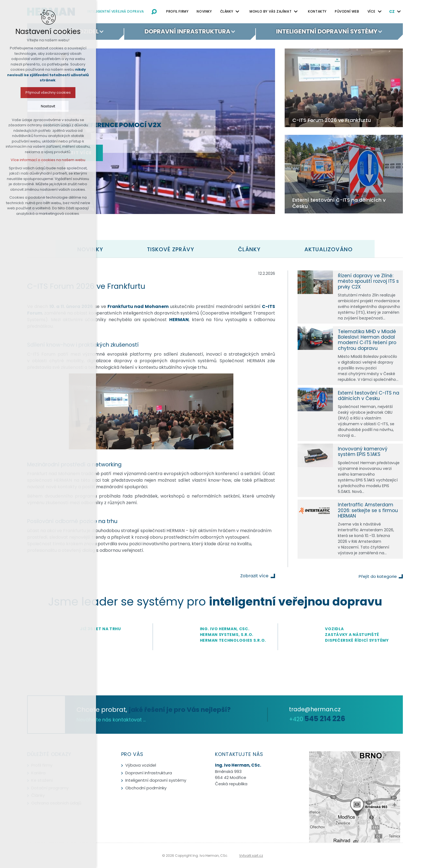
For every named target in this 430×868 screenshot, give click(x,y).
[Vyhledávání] (154, 12)
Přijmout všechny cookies (48, 92)
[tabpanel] (215, 419)
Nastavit (48, 106)
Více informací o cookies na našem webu (48, 160)
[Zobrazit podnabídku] (237, 12)
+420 (317, 719)
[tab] (171, 249)
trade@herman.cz (315, 709)
